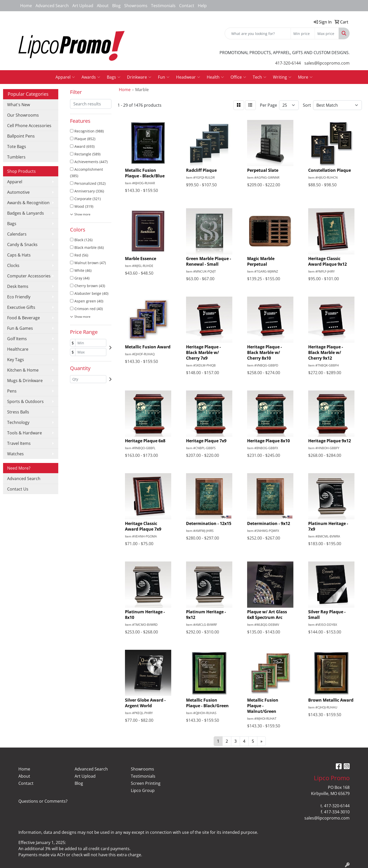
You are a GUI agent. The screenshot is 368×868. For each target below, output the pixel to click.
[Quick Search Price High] (327, 33)
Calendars (17, 234)
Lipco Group (143, 790)
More (305, 77)
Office (238, 77)
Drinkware (139, 77)
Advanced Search (52, 6)
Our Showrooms (23, 115)
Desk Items (18, 286)
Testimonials (163, 6)
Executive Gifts (21, 307)
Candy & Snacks (22, 244)
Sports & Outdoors (25, 401)
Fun (164, 77)
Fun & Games (20, 328)
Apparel (65, 77)
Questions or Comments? (43, 801)
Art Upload (83, 6)
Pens (12, 391)
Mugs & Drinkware (25, 381)
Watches (15, 454)
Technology (18, 422)
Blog (116, 6)
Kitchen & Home (23, 370)
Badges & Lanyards (26, 213)
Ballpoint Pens (21, 136)
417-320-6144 (288, 63)
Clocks (13, 265)
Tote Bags (17, 146)
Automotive (18, 192)
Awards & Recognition (28, 203)
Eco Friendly (19, 297)
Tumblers (16, 157)
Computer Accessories (29, 276)
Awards (91, 77)
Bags (114, 77)
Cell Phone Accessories (29, 126)
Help (202, 6)
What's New (19, 105)
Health (215, 77)
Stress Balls (18, 412)
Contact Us (18, 489)
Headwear (188, 77)
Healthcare (18, 349)
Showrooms (136, 6)
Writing (282, 77)
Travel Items (19, 443)
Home (26, 6)
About (103, 6)
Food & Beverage (24, 318)
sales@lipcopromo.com (327, 63)
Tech (260, 77)
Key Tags (16, 360)
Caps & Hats (19, 255)
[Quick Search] (258, 33)
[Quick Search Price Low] (303, 33)
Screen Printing (146, 783)
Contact (187, 6)
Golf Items (17, 339)
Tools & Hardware (25, 433)
